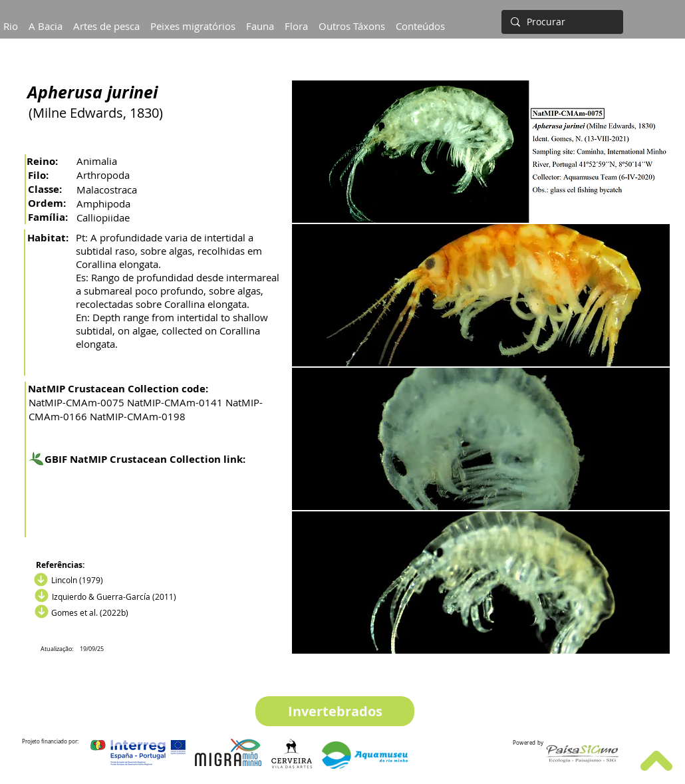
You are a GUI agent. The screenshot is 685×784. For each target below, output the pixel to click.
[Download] (39, 580)
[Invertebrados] (335, 711)
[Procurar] (561, 22)
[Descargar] (40, 596)
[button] (46, 20)
